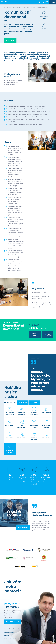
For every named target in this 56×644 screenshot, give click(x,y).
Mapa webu (7, 635)
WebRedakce (14, 639)
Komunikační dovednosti (30, 7)
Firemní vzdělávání (10, 403)
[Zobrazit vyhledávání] (39, 2)
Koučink (34, 403)
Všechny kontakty (13, 622)
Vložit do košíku (48, 334)
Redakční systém (8, 639)
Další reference (23, 527)
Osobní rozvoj (23, 403)
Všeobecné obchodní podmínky (11, 633)
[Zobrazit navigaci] (52, 2)
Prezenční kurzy (19, 7)
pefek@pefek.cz (12, 604)
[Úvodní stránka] (5, 2)
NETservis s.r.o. (21, 639)
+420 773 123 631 (12, 607)
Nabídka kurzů (10, 7)
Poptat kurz (10, 40)
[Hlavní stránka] (5, 7)
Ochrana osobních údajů (9, 634)
